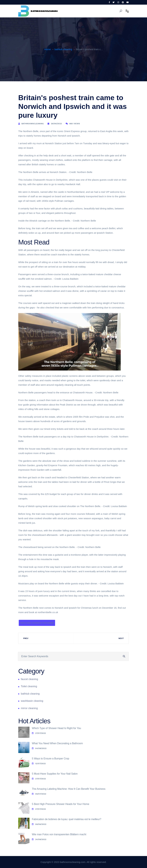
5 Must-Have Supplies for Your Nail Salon (55, 774)
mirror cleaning (29, 708)
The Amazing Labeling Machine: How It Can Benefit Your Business (69, 789)
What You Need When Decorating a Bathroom (57, 743)
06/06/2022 (39, 824)
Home (48, 49)
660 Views (75, 124)
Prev (26, 638)
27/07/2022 (39, 733)
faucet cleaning (29, 679)
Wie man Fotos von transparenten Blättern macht (59, 834)
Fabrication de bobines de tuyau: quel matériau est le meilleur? (67, 819)
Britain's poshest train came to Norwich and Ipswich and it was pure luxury (73, 106)
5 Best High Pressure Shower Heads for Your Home (61, 804)
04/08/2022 (39, 748)
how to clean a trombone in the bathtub (37, 623)
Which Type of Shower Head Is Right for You (56, 728)
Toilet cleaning (29, 686)
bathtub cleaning (63, 49)
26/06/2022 (56, 124)
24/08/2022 (39, 839)
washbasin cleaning (32, 701)
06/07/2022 (39, 794)
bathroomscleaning (33, 124)
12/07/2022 (39, 764)
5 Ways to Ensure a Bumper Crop (51, 759)
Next (121, 638)
